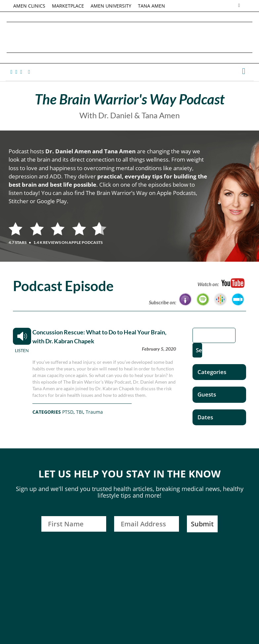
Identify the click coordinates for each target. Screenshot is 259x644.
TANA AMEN (151, 6)
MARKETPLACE (68, 6)
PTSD (68, 412)
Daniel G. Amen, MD (130, 37)
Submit (202, 524)
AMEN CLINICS (29, 6)
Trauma (94, 412)
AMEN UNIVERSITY (111, 6)
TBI (80, 412)
